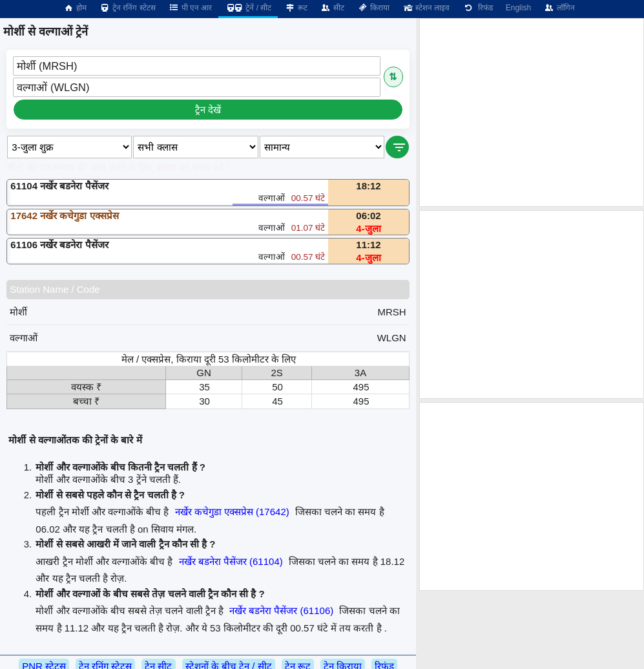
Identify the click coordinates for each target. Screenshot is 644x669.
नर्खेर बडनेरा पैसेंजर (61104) (231, 561)
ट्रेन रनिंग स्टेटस (128, 8)
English (518, 8)
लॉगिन (559, 8)
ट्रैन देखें (208, 110)
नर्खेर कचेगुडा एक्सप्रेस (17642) (232, 512)
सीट (332, 8)
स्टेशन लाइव (426, 8)
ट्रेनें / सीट (248, 8)
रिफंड (477, 8)
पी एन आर (191, 8)
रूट (296, 8)
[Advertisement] (532, 112)
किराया (373, 8)
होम (75, 8)
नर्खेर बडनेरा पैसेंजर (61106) (281, 611)
